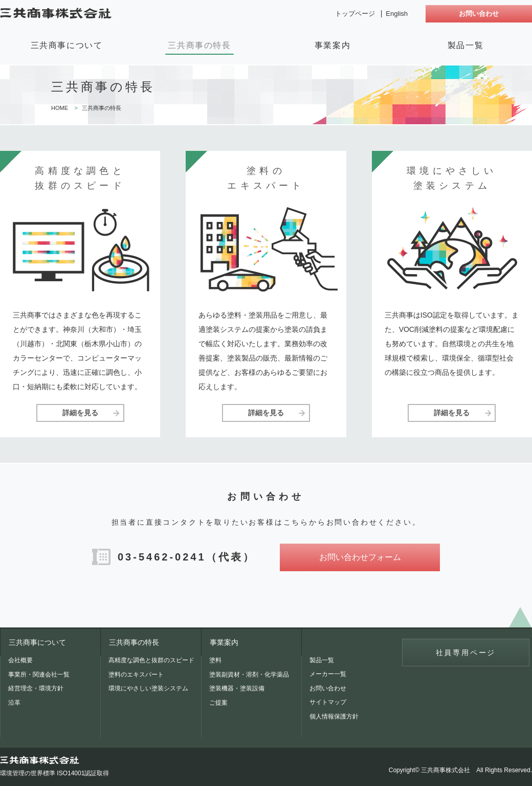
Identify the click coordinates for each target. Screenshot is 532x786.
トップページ (355, 14)
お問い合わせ (479, 14)
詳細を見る (80, 413)
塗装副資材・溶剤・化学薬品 (249, 675)
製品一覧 (465, 45)
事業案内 (332, 45)
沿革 (14, 703)
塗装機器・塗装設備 (237, 688)
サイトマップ (328, 702)
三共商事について (67, 45)
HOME (60, 108)
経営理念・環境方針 (36, 688)
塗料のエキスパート (136, 675)
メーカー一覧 (328, 674)
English (397, 14)
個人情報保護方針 (334, 716)
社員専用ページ (466, 653)
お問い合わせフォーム (360, 557)
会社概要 (20, 660)
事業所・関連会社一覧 (39, 675)
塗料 (215, 660)
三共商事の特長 (199, 45)
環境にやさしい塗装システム (148, 688)
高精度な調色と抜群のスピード (151, 660)
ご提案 (218, 703)
